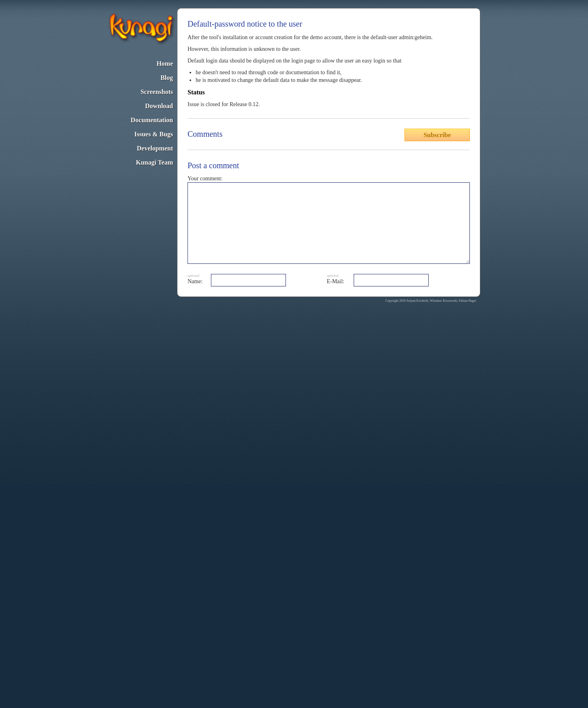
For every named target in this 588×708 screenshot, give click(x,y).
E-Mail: (336, 281)
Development (155, 148)
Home (165, 64)
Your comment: (205, 179)
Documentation (152, 120)
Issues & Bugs (154, 134)
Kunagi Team (154, 162)
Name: (195, 281)
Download (159, 106)
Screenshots (157, 92)
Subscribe (437, 135)
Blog (167, 78)
